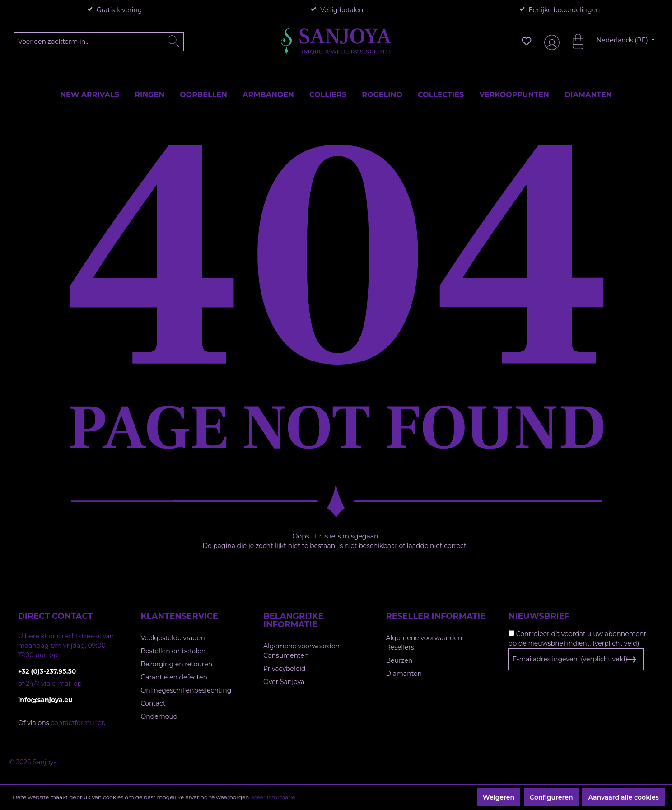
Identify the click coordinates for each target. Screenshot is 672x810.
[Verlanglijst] (527, 41)
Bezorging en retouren (177, 664)
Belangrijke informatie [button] (293, 620)
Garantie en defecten (174, 677)
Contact (153, 703)
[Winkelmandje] (574, 41)
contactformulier (77, 723)
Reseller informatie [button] (436, 616)
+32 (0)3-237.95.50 (47, 671)
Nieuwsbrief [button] (539, 616)
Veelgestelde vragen (173, 638)
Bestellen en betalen (173, 651)
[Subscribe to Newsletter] (631, 660)
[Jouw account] (550, 41)
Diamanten (404, 674)
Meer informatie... (275, 797)
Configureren (551, 797)
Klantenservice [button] (180, 616)
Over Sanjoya (284, 682)
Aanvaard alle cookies (623, 797)
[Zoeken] (173, 42)
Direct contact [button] (55, 616)
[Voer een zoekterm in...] (99, 42)
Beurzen (399, 660)
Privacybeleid (284, 669)
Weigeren (499, 797)
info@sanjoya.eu (45, 700)
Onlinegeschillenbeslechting (186, 690)
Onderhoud (159, 716)
